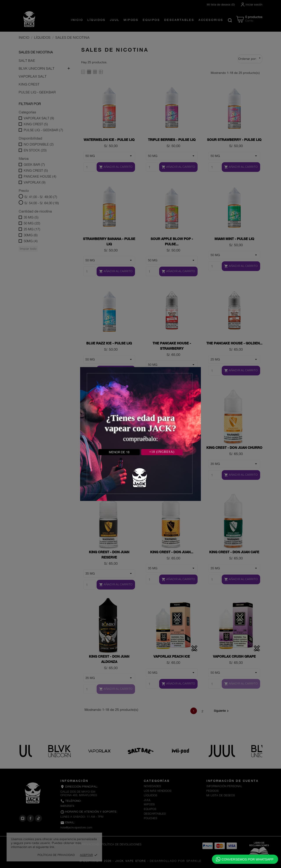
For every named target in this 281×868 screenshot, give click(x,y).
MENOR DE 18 (119, 452)
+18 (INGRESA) (162, 452)
